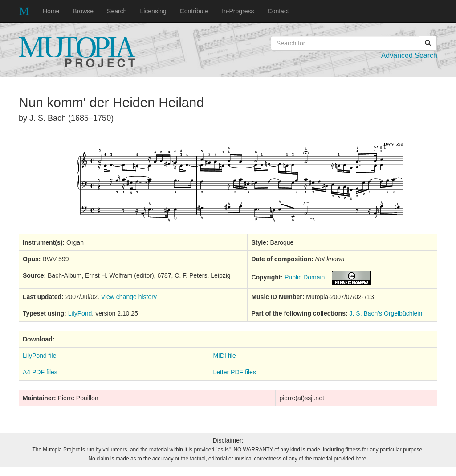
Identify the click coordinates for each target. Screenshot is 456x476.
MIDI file (224, 356)
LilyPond (80, 313)
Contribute (194, 11)
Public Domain (305, 277)
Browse (83, 11)
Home (51, 11)
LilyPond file (40, 356)
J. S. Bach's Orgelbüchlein (386, 313)
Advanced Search (409, 55)
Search (117, 11)
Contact (278, 11)
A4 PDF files (40, 372)
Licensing (153, 11)
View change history (129, 297)
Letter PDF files (234, 372)
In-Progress (238, 11)
